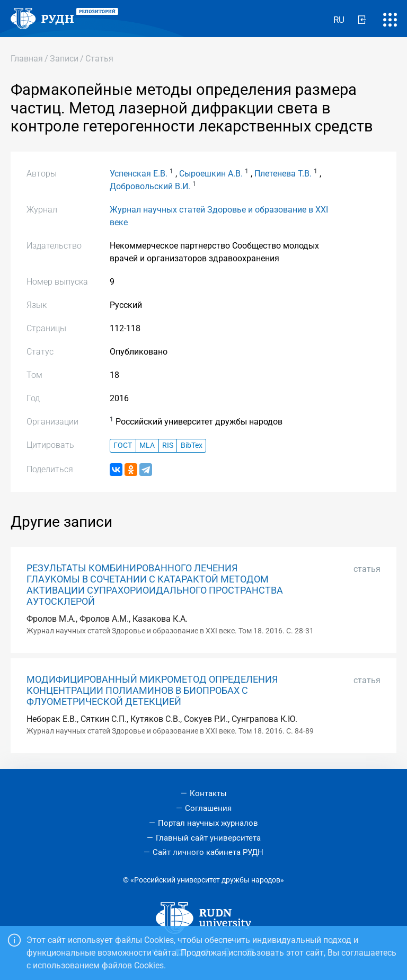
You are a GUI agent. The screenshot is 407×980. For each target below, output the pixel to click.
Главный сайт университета (208, 838)
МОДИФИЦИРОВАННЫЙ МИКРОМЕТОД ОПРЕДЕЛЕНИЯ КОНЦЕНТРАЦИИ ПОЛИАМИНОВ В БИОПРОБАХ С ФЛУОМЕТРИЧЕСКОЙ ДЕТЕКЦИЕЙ (152, 691)
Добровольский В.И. (150, 186)
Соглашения (208, 808)
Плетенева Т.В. (283, 174)
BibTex (192, 445)
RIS (168, 445)
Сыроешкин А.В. (211, 174)
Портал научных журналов (208, 823)
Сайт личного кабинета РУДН (208, 852)
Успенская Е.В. (139, 174)
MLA (147, 445)
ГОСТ (123, 445)
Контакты (208, 793)
